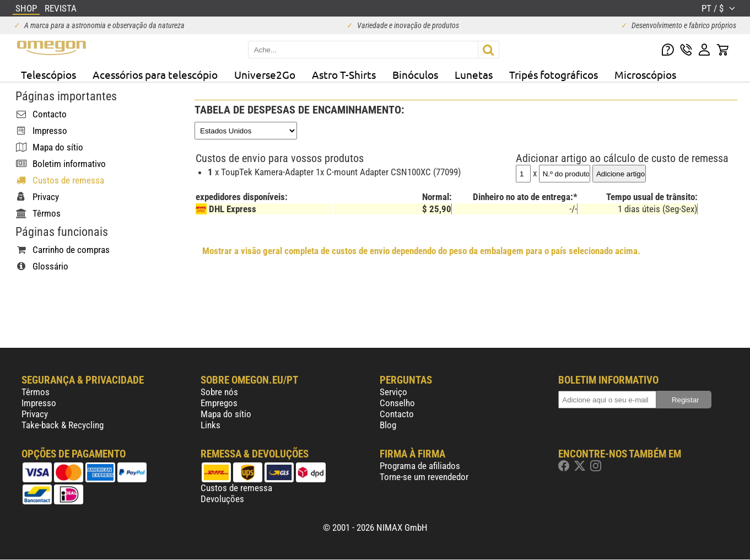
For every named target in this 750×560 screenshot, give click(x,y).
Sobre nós (219, 392)
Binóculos (415, 74)
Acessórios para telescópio (155, 74)
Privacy (35, 414)
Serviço (393, 392)
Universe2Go (265, 74)
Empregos (219, 403)
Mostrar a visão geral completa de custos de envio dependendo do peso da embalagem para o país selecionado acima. (421, 251)
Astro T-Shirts (344, 74)
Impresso (39, 403)
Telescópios (48, 74)
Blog (388, 425)
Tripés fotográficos (554, 74)
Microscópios (645, 74)
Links (211, 425)
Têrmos (36, 392)
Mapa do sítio (226, 414)
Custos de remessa (236, 488)
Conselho (397, 403)
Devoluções (222, 499)
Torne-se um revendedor (424, 477)
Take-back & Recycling (63, 425)
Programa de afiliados (420, 466)
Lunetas (474, 74)
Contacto (397, 414)
